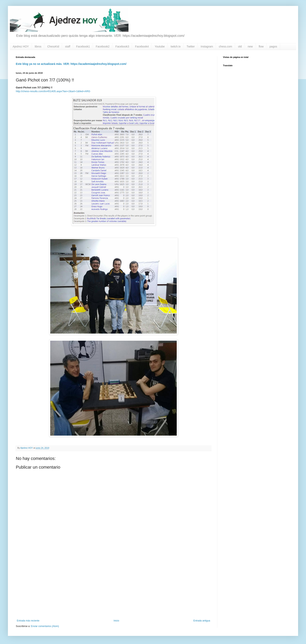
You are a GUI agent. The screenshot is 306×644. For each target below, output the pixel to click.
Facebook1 (83, 46)
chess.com (225, 46)
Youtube (160, 46)
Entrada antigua (202, 621)
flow (261, 46)
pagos (273, 46)
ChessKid (53, 46)
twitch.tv (176, 46)
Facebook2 (103, 46)
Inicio (116, 621)
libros (38, 46)
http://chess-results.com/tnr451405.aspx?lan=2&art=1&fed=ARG (53, 91)
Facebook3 (122, 46)
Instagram (207, 46)
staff (68, 46)
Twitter (191, 46)
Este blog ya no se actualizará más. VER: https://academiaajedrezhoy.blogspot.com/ (71, 64)
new (250, 46)
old (240, 46)
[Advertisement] (113, 587)
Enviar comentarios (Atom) (45, 626)
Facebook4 (142, 46)
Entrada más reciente (28, 621)
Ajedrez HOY (21, 46)
